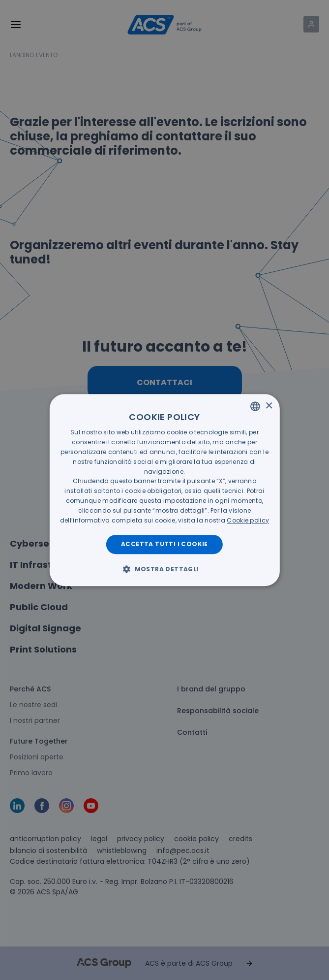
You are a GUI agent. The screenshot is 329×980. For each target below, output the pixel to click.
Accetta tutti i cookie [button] (164, 544)
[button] (164, 569)
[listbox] (255, 406)
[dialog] (164, 490)
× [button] (269, 406)
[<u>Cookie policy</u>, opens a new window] (248, 520)
